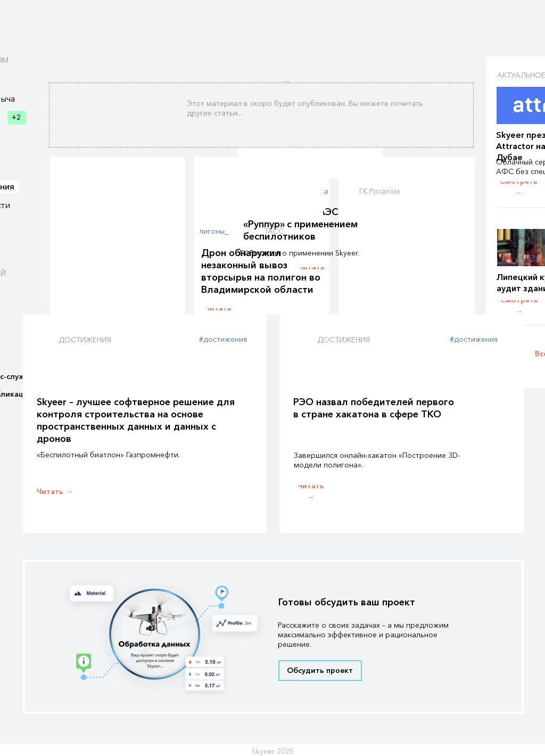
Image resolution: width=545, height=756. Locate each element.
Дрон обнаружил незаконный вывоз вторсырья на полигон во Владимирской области (261, 271)
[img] (311, 152)
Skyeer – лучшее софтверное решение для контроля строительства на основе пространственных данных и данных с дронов (136, 420)
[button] (320, 671)
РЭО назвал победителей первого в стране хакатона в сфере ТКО (374, 408)
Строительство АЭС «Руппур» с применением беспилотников (300, 224)
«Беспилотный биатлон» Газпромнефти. (108, 455)
